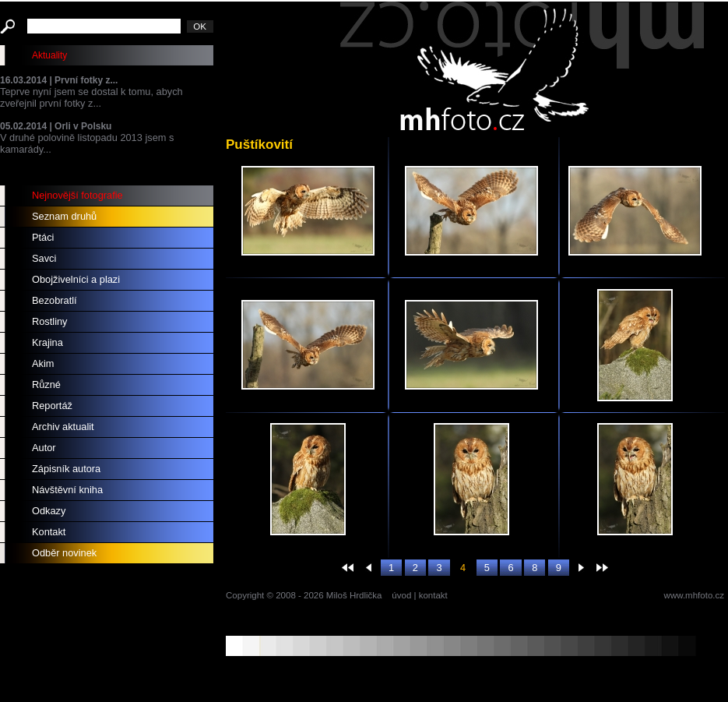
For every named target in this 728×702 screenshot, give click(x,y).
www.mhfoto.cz (694, 595)
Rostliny (50, 321)
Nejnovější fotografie (77, 195)
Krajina (47, 342)
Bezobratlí (55, 300)
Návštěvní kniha (67, 490)
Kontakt (49, 532)
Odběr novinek (64, 553)
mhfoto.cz (522, 69)
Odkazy (49, 511)
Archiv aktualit (63, 427)
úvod (401, 595)
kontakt (433, 595)
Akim (43, 363)
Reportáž (52, 406)
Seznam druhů (64, 216)
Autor (44, 448)
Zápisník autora (66, 469)
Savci (44, 258)
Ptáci (43, 237)
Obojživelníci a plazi (76, 279)
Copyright (245, 595)
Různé (46, 385)
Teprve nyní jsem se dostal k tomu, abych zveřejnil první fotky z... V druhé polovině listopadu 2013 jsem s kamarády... (107, 115)
